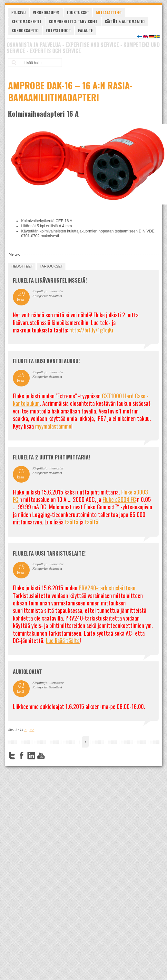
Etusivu (19, 12)
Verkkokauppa (46, 12)
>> (32, 730)
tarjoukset (51, 266)
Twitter (12, 756)
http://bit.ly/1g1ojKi (91, 330)
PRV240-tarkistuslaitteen (107, 588)
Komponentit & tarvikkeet (73, 21)
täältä (72, 522)
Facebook (22, 756)
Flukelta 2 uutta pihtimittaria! (51, 457)
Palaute (85, 30)
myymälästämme (53, 426)
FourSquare (51, 756)
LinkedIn (31, 756)
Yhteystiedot (58, 30)
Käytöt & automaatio (125, 21)
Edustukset (78, 12)
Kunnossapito (25, 30)
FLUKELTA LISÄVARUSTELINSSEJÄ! (50, 280)
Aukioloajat (27, 672)
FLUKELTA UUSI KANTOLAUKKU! (46, 361)
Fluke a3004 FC (119, 499)
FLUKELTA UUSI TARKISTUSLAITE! (49, 553)
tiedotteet (22, 266)
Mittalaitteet (109, 12)
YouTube (41, 756)
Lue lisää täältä (63, 640)
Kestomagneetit (27, 21)
